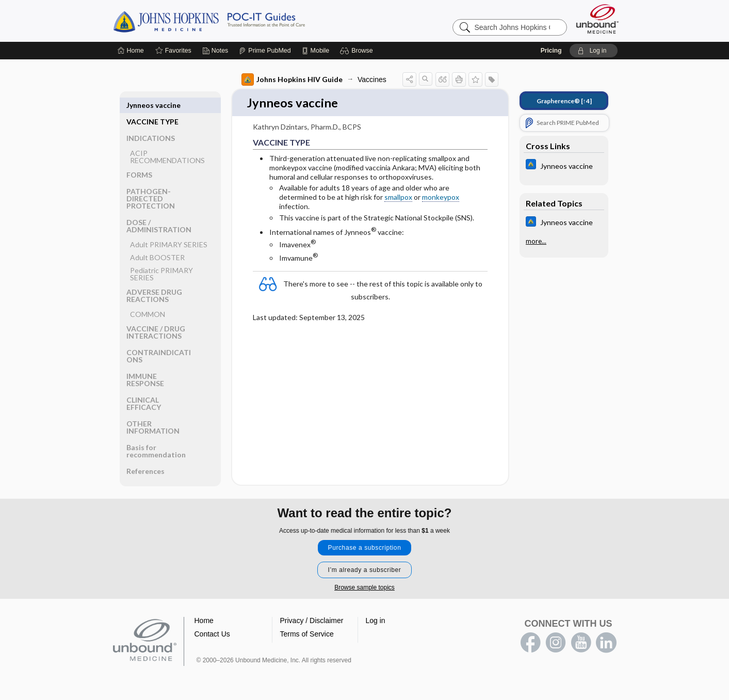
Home (204, 621)
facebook (530, 643)
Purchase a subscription (365, 548)
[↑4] (564, 101)
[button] (358, 51)
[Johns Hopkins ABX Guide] (564, 165)
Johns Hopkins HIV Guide (292, 79)
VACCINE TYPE (152, 105)
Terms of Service (307, 634)
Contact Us (212, 634)
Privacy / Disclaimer (312, 621)
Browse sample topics (364, 588)
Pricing (551, 51)
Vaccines (372, 79)
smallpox (398, 197)
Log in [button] (376, 621)
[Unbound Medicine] (597, 19)
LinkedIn (606, 643)
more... (536, 241)
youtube (581, 643)
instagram (556, 643)
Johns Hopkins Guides (241, 21)
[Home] (131, 51)
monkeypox (441, 197)
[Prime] (265, 51)
